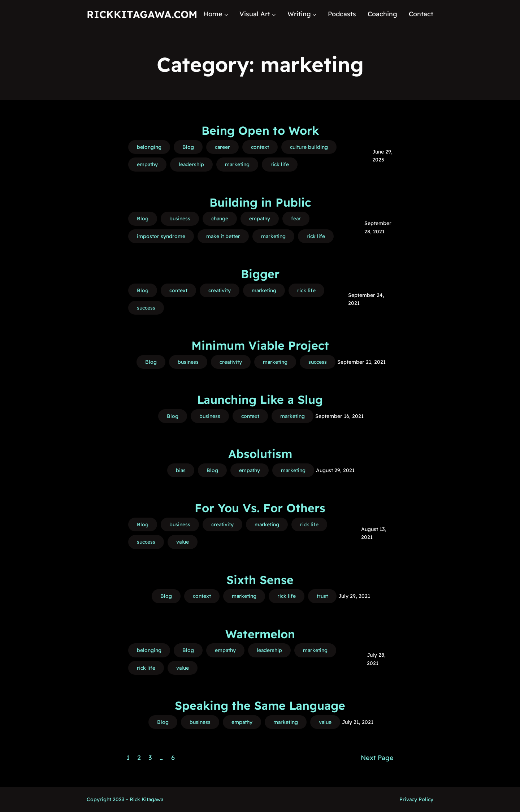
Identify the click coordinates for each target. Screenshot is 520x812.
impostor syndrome (161, 236)
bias (181, 470)
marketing (237, 164)
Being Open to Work (260, 130)
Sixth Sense (260, 580)
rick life (280, 164)
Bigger (260, 274)
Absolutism (260, 454)
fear (296, 219)
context (260, 147)
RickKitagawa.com (142, 14)
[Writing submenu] (314, 14)
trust (322, 596)
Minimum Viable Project (260, 345)
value (183, 542)
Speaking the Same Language (260, 705)
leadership (191, 164)
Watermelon (260, 634)
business (180, 219)
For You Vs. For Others (260, 508)
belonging (149, 147)
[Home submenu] (226, 14)
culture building (309, 147)
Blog (188, 147)
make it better (223, 236)
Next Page (377, 758)
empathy (147, 164)
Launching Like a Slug (260, 399)
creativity (220, 290)
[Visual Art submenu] (274, 14)
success (146, 308)
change (220, 219)
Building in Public (260, 202)
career (222, 147)
